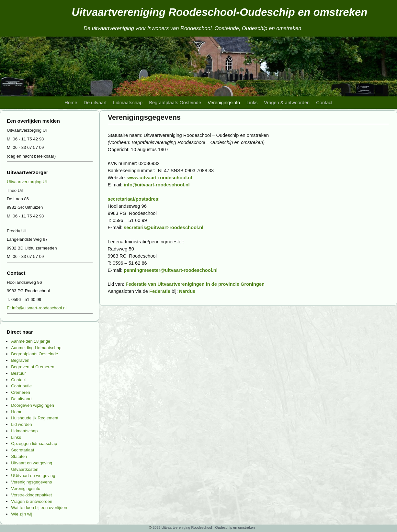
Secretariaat (23, 450)
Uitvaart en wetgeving (32, 463)
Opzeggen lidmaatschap (34, 443)
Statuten (19, 456)
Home (71, 103)
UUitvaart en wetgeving (33, 476)
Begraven (20, 360)
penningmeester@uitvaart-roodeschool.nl (171, 270)
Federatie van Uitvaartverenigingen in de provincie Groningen (195, 284)
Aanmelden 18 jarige (31, 341)
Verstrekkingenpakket (31, 495)
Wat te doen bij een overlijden (39, 508)
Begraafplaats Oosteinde (175, 103)
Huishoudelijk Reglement (35, 418)
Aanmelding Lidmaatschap (36, 348)
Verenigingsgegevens (31, 482)
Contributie (21, 386)
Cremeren (21, 392)
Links (252, 103)
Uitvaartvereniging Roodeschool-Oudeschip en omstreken (219, 12)
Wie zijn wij (22, 514)
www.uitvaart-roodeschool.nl (160, 178)
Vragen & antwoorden (287, 103)
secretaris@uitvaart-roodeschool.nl (164, 227)
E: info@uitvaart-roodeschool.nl (37, 308)
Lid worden (22, 424)
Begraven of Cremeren (33, 367)
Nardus (187, 291)
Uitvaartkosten (25, 469)
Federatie (160, 291)
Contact (324, 103)
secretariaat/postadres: (134, 199)
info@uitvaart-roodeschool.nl (157, 185)
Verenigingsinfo (224, 103)
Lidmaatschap (128, 103)
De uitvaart (95, 103)
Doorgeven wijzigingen (33, 405)
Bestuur (18, 373)
